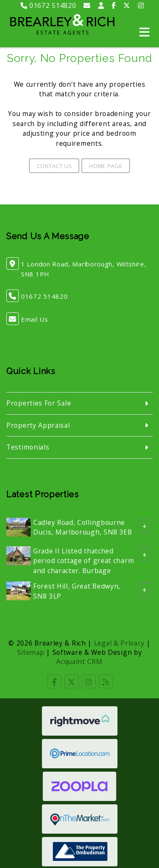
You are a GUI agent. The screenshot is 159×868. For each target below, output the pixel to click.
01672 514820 (48, 5)
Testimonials (28, 447)
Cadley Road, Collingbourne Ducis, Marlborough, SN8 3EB (83, 527)
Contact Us (54, 166)
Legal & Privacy (119, 643)
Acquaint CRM (79, 661)
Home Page (106, 166)
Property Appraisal (38, 425)
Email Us (35, 319)
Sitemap (31, 652)
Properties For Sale (39, 403)
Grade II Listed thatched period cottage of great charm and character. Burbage (83, 561)
